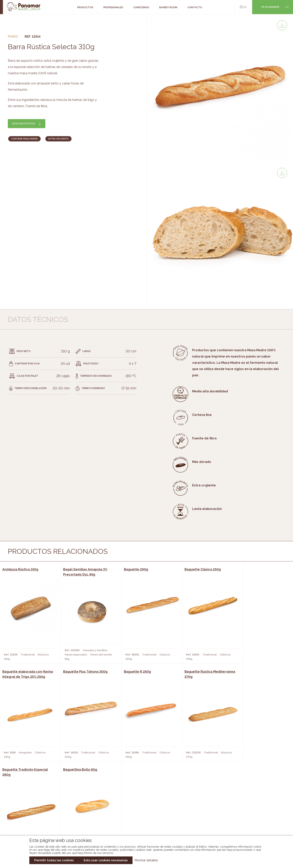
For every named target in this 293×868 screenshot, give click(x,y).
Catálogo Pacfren (144, 827)
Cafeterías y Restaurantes (86, 803)
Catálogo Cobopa (144, 815)
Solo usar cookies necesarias (106, 860)
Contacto (30, 815)
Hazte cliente (32, 821)
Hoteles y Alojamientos (85, 821)
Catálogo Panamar (145, 809)
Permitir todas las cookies (54, 860)
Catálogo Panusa (143, 821)
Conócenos (31, 803)
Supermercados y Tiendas (86, 815)
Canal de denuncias (250, 824)
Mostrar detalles (146, 860)
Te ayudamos (270, 7)
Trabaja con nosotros (250, 800)
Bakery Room (32, 809)
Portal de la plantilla (250, 812)
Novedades (139, 803)
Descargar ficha (24, 124)
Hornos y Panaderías (82, 809)
